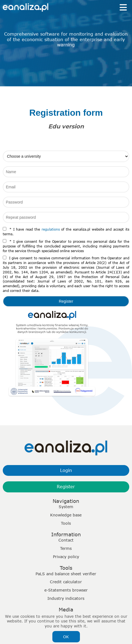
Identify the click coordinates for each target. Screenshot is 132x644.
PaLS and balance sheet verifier (66, 574)
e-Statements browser (66, 590)
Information (66, 534)
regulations (51, 229)
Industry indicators (66, 598)
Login (66, 470)
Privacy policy (66, 557)
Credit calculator (66, 582)
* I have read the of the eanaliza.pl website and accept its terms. (66, 231)
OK (66, 637)
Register (66, 487)
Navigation (66, 501)
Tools (66, 523)
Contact (66, 540)
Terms (66, 548)
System (66, 507)
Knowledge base (66, 515)
